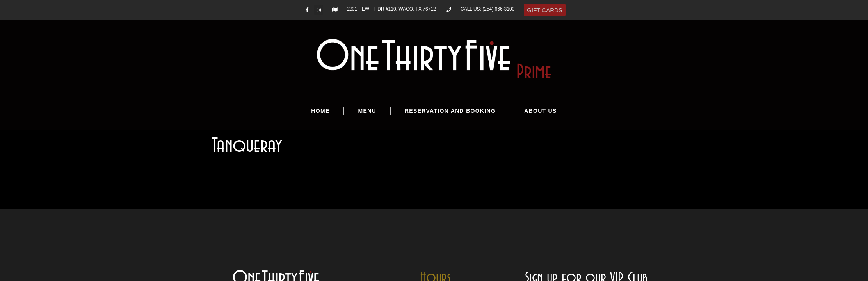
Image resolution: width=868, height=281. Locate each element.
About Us (541, 111)
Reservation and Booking (450, 111)
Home (320, 111)
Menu (367, 111)
